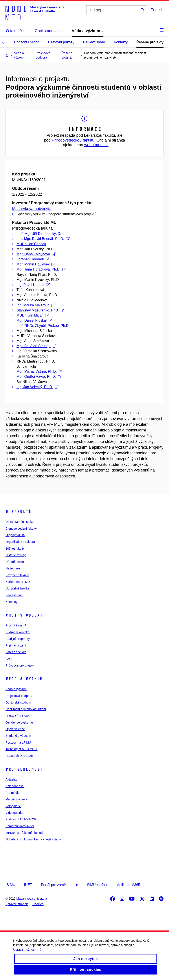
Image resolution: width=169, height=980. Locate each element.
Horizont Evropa (27, 42)
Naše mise (13, 568)
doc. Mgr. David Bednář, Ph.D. (43, 239)
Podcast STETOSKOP (21, 819)
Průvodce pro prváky (20, 665)
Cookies (38, 904)
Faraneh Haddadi (33, 259)
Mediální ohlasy (16, 799)
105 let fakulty (15, 549)
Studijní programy (18, 639)
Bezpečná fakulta (17, 575)
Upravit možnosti (27, 955)
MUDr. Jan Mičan (33, 315)
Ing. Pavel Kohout (33, 285)
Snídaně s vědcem (18, 736)
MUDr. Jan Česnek (31, 244)
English (157, 10)
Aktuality (11, 779)
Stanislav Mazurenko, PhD (40, 310)
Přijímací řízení (16, 645)
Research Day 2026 (19, 756)
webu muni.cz (96, 145)
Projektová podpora (19, 696)
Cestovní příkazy (61, 42)
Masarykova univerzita (32, 209)
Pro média (13, 793)
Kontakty (121, 42)
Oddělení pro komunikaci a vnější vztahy (33, 839)
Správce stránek (17, 904)
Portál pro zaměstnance (60, 885)
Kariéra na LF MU (18, 582)
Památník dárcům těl (20, 826)
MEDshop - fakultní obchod (24, 833)
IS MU (10, 885)
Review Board (94, 42)
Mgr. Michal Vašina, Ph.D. (39, 371)
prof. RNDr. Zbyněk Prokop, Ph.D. (43, 326)
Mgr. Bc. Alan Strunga (36, 346)
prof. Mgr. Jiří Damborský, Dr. (39, 234)
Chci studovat (24, 615)
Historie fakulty (16, 555)
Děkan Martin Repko (20, 522)
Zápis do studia (16, 652)
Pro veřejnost (24, 769)
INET (28, 885)
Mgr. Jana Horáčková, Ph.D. (41, 269)
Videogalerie (14, 813)
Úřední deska (15, 562)
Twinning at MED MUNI (21, 749)
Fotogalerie (13, 806)
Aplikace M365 (129, 885)
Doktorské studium (18, 702)
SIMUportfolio (98, 885)
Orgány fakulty (15, 535)
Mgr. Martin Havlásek (36, 264)
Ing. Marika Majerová (36, 305)
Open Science (15, 729)
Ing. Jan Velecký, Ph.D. (37, 387)
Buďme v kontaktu (18, 632)
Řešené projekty (150, 42)
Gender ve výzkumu (19, 722)
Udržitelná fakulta (17, 588)
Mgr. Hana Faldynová (36, 254)
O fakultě (18, 512)
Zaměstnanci (14, 595)
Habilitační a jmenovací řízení (26, 709)
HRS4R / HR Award (19, 716)
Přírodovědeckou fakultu (73, 140)
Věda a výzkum (24, 679)
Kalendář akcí (15, 786)
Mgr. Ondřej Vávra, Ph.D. (39, 377)
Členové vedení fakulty (21, 529)
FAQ (9, 659)
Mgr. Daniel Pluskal (34, 320)
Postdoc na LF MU (18, 742)
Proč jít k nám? (16, 625)
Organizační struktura (20, 542)
